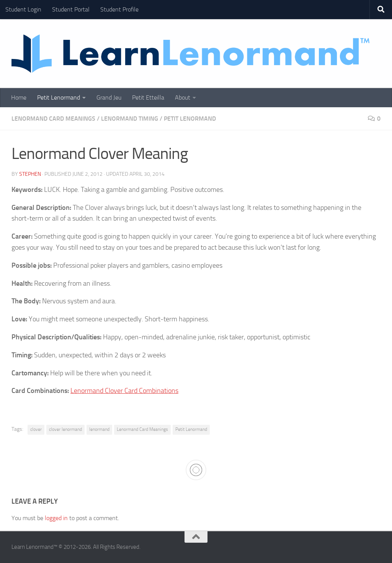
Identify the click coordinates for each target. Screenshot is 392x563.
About (183, 97)
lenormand (99, 429)
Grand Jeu (109, 97)
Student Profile (119, 9)
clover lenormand (65, 429)
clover (36, 429)
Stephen (30, 174)
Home (19, 97)
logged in (56, 518)
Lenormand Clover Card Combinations (124, 391)
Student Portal (71, 9)
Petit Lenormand (59, 97)
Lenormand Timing (130, 119)
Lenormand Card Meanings (53, 119)
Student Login (23, 9)
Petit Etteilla (148, 97)
